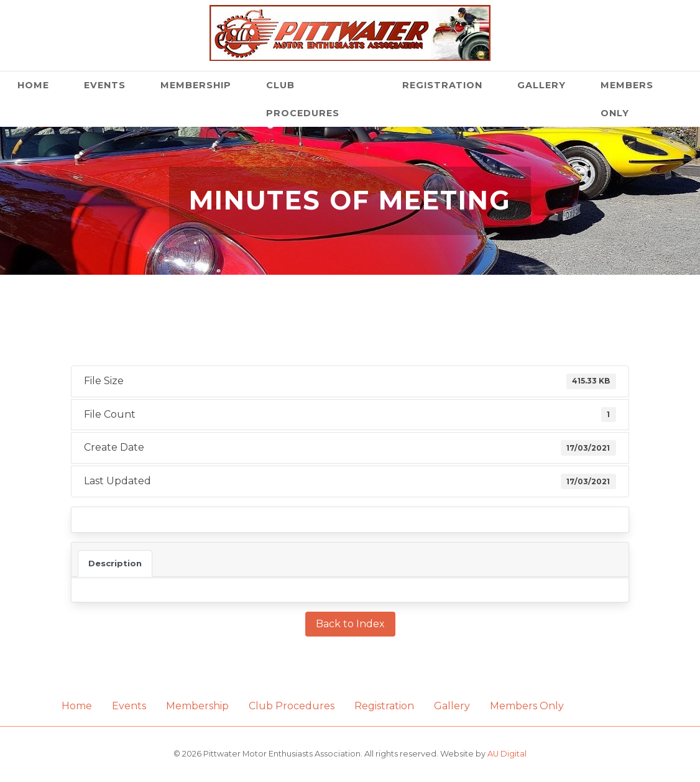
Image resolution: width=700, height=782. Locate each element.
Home (33, 85)
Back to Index (350, 624)
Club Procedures (303, 99)
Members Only (627, 99)
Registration (442, 85)
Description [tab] (115, 563)
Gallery (541, 85)
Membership (196, 85)
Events (105, 85)
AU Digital (507, 754)
